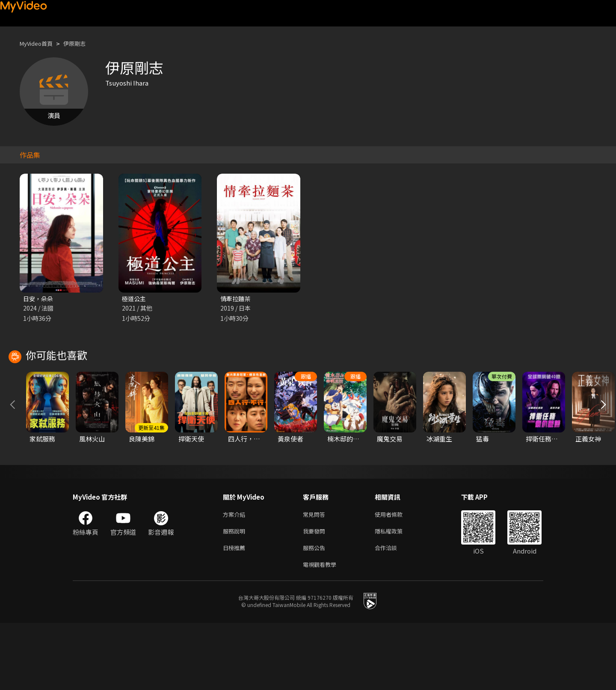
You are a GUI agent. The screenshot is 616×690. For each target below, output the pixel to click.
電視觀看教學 (322, 631)
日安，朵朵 (39, 299)
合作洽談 (393, 613)
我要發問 (316, 595)
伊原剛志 (82, 43)
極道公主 (135, 299)
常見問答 (316, 577)
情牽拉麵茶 (236, 299)
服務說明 (236, 595)
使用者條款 (396, 577)
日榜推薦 (236, 613)
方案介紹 (236, 577)
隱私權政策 (396, 595)
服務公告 (316, 613)
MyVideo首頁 (39, 43)
